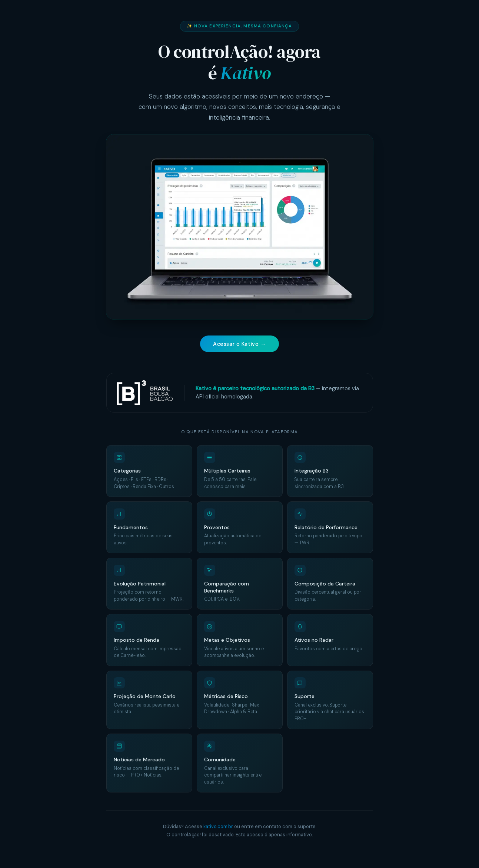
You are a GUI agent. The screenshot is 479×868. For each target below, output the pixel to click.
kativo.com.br (218, 827)
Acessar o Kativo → (239, 344)
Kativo (245, 73)
